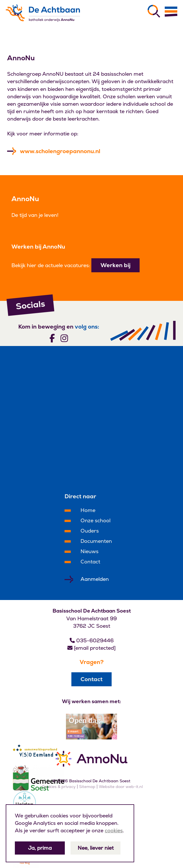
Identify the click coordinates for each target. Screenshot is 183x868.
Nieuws (90, 551)
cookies (114, 830)
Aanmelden (95, 579)
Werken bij (115, 265)
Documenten (96, 541)
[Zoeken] (154, 11)
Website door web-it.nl (121, 787)
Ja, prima (40, 848)
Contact (90, 562)
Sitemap (87, 787)
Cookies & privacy (59, 787)
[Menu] (171, 11)
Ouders (90, 531)
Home (88, 510)
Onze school (95, 520)
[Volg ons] (52, 338)
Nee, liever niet (96, 848)
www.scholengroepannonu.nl (60, 151)
